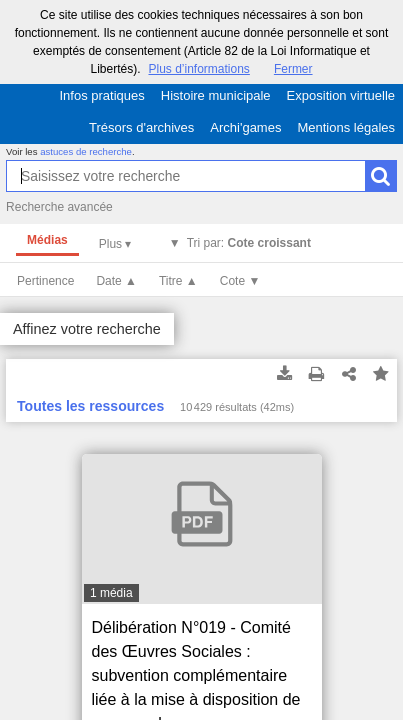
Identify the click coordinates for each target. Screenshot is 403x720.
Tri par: (249, 243)
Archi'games (245, 127)
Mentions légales (346, 127)
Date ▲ (116, 281)
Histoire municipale (216, 95)
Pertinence (45, 281)
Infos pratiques (102, 95)
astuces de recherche (86, 151)
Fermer (293, 69)
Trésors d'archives (141, 127)
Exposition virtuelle (341, 95)
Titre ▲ (178, 281)
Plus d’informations (198, 69)
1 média (111, 593)
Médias (47, 240)
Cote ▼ (240, 281)
